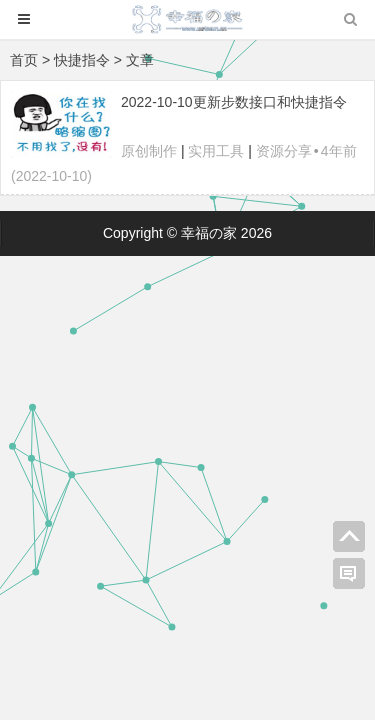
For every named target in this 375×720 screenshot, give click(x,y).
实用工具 (216, 151)
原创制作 (149, 151)
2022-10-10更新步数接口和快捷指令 (234, 102)
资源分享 (284, 151)
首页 (24, 60)
